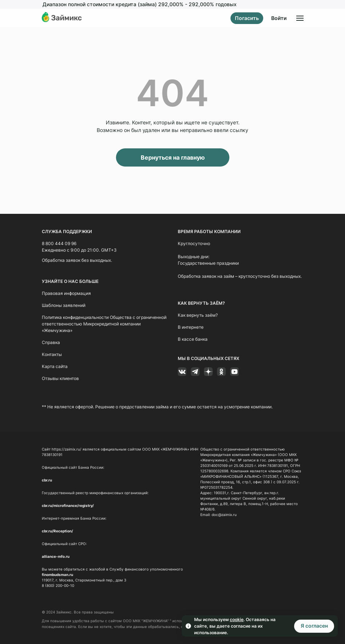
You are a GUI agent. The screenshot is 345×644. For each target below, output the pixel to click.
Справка (51, 342)
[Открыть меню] (300, 18)
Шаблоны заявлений (64, 305)
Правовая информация (66, 293)
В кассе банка (193, 339)
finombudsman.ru (57, 575)
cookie (237, 619)
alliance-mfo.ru (56, 556)
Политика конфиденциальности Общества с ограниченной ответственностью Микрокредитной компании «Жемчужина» (104, 324)
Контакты (52, 354)
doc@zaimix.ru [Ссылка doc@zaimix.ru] (224, 515)
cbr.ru (47, 480)
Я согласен (314, 626)
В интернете (191, 327)
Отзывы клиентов (60, 378)
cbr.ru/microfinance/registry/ (68, 505)
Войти (279, 18)
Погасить (247, 18)
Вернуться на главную (173, 157)
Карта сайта (55, 366)
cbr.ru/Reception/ (57, 531)
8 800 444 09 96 (59, 243)
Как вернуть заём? (198, 315)
